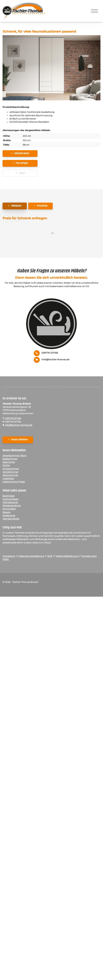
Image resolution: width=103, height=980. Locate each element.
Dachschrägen (11, 499)
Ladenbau (8, 478)
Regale (6, 512)
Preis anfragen (22, 163)
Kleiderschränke (12, 506)
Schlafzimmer (10, 472)
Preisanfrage (42, 206)
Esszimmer (9, 462)
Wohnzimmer (10, 475)
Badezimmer (10, 459)
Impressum (9, 556)
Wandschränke (11, 519)
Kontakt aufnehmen (19, 440)
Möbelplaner (16, 206)
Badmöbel (9, 496)
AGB (50, 556)
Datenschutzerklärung (31, 556)
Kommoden (9, 509)
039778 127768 (50, 353)
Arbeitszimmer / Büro (14, 456)
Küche (6, 465)
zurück (22, 173)
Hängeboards (10, 502)
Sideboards (9, 516)
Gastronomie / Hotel (14, 482)
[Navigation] (94, 11)
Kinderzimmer (11, 469)
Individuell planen (22, 153)
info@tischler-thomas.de (55, 360)
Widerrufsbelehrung (67, 556)
